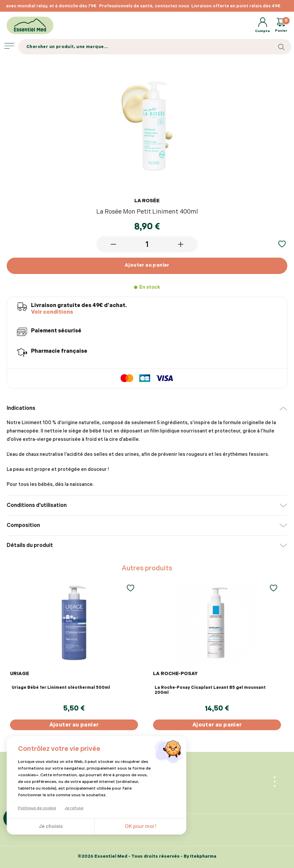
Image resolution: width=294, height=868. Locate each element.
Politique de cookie (37, 808)
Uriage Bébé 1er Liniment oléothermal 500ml (61, 688)
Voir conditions (52, 312)
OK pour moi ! (140, 826)
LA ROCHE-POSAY (175, 674)
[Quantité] (147, 244)
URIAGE (19, 674)
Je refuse (74, 808)
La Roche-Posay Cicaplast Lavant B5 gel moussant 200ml (210, 690)
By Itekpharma (200, 856)
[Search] (155, 47)
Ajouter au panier (147, 265)
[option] (195, 6)
